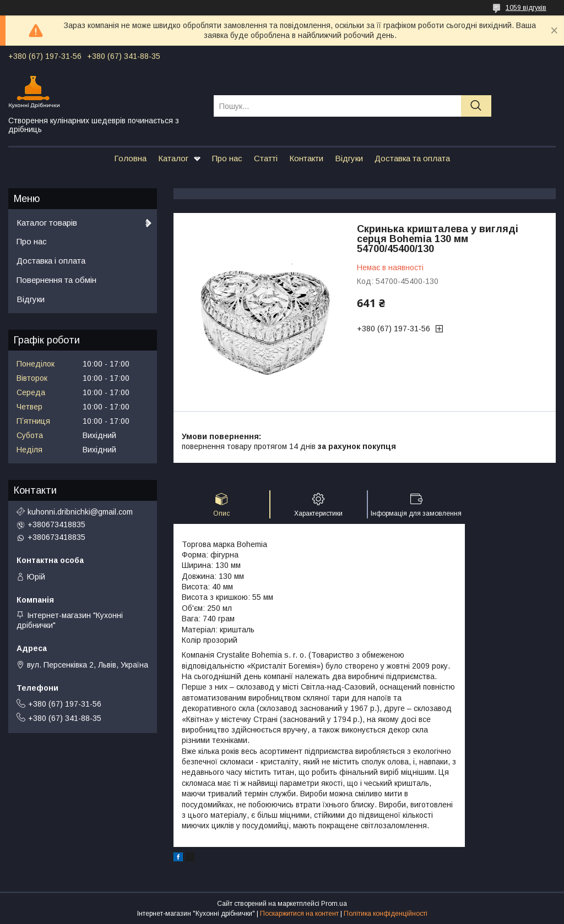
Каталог (173, 158)
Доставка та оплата (412, 158)
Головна (130, 158)
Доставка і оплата (51, 261)
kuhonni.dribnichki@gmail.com (80, 512)
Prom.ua (334, 904)
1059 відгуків (526, 8)
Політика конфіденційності (386, 914)
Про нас (227, 158)
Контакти (306, 158)
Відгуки (349, 158)
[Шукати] (476, 106)
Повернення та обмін (56, 280)
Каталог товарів (47, 223)
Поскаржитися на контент (299, 914)
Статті (266, 158)
